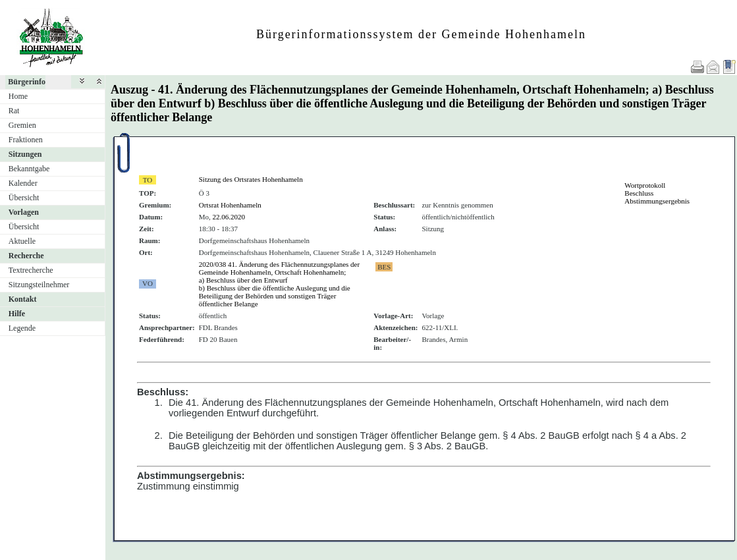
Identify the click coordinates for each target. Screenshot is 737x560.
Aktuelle (22, 241)
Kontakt (23, 299)
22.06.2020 (229, 217)
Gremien (22, 125)
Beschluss (639, 193)
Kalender (23, 183)
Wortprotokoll (645, 185)
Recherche (26, 256)
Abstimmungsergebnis (657, 201)
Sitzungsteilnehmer (39, 285)
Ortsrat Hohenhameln (230, 205)
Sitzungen (25, 154)
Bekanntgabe (29, 169)
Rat (14, 111)
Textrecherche (31, 270)
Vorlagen (24, 212)
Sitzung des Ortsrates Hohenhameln (251, 179)
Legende (22, 328)
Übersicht (24, 198)
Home (18, 96)
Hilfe (17, 314)
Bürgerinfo (27, 82)
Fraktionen (26, 140)
